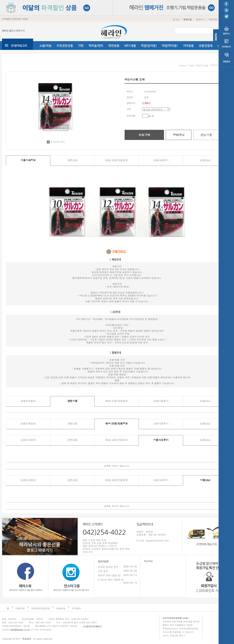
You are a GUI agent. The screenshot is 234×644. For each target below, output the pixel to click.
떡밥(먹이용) (170, 46)
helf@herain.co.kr (20, 630)
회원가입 (188, 19)
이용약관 (20, 608)
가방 (81, 46)
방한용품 (114, 46)
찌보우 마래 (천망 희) (109, 575)
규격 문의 (103, 571)
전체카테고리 (19, 46)
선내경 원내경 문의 (108, 567)
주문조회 (213, 19)
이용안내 (61, 608)
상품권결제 (206, 46)
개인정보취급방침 (40, 608)
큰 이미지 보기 (56, 142)
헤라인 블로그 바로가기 (13, 31)
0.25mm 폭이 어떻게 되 (111, 580)
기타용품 (188, 46)
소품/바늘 (45, 46)
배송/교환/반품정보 (117, 160)
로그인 (176, 19)
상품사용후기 (161, 160)
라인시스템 (202, 65)
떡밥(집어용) (149, 46)
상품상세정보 (28, 160)
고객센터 (76, 608)
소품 (191, 65)
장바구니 (200, 19)
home (182, 65)
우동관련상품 (65, 46)
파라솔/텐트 (96, 46)
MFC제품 (130, 46)
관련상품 (72, 160)
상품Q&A (205, 160)
